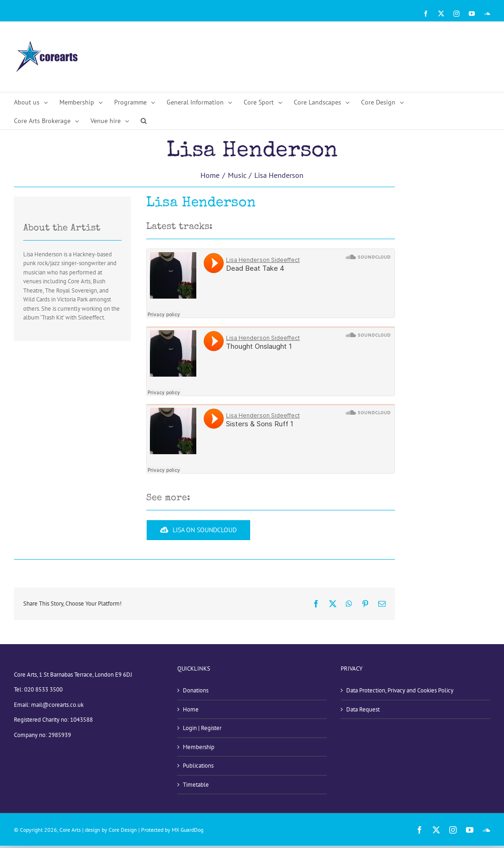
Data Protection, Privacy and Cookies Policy (400, 690)
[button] (144, 120)
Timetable (196, 785)
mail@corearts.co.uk (57, 705)
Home (191, 709)
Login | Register (202, 728)
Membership (199, 747)
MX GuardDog (187, 830)
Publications (198, 766)
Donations (196, 690)
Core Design (123, 830)
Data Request (363, 709)
